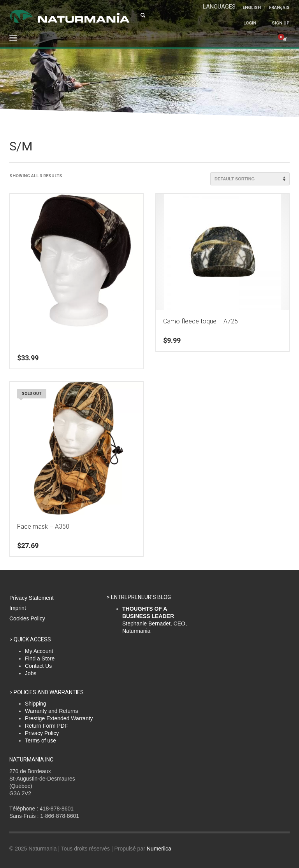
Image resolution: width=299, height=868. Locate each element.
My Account (39, 651)
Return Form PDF (46, 726)
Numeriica (159, 849)
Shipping (36, 704)
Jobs (31, 673)
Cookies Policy (27, 618)
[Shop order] (250, 179)
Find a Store (40, 658)
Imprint (18, 608)
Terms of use (40, 741)
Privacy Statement (32, 598)
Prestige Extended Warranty (59, 718)
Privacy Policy (42, 733)
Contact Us (38, 666)
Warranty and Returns (51, 711)
